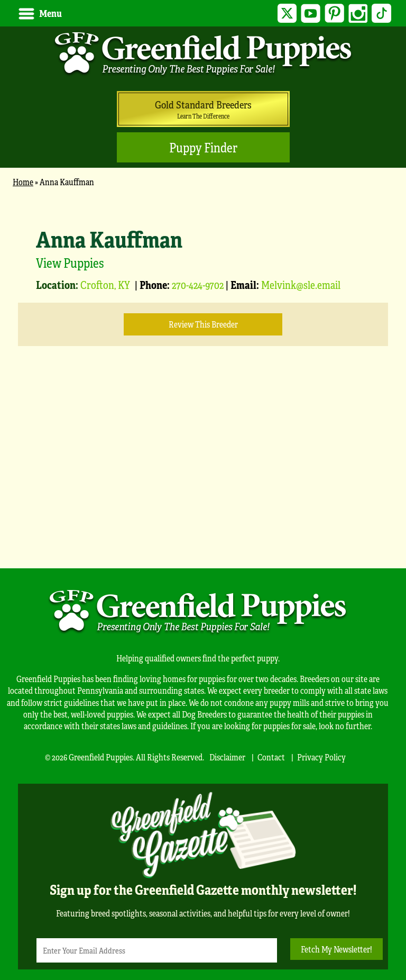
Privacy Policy (321, 757)
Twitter (287, 13)
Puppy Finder (203, 147)
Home (23, 182)
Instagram (358, 13)
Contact (271, 757)
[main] (203, 372)
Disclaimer (227, 757)
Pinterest (334, 13)
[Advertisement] (203, 473)
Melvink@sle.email (301, 284)
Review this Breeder (203, 324)
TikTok (381, 13)
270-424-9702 (198, 284)
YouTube (311, 13)
